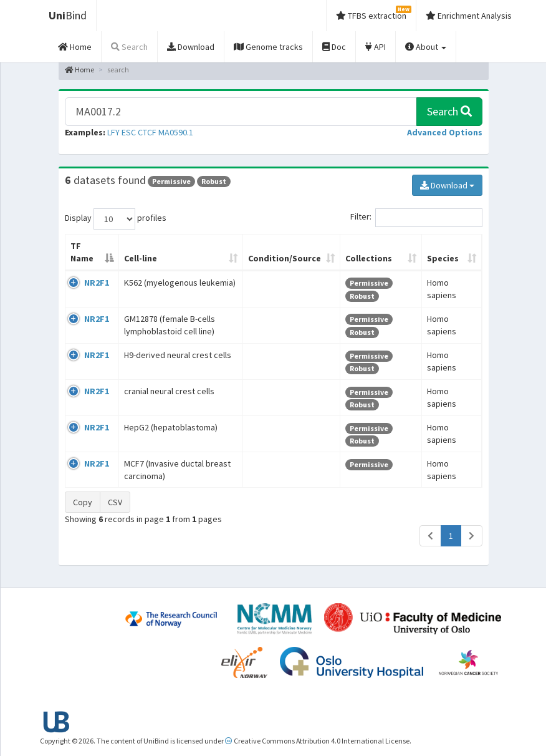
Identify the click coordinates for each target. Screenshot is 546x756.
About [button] (426, 47)
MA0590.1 (176, 132)
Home (79, 70)
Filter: (416, 218)
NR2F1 (97, 283)
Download (447, 185)
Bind (68, 15)
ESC (129, 132)
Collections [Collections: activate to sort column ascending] (369, 258)
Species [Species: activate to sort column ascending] (443, 258)
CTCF (147, 132)
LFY (113, 132)
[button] (445, 132)
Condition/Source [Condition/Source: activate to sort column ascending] (285, 258)
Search (449, 111)
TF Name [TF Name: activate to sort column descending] (82, 252)
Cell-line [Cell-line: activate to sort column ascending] (141, 258)
